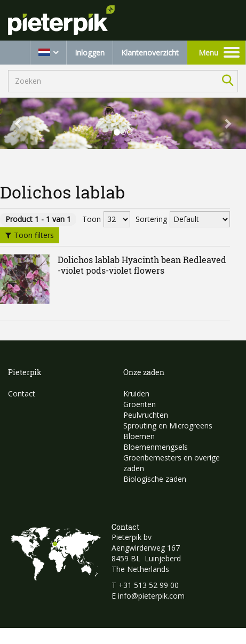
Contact (22, 393)
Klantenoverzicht (150, 53)
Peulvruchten (146, 415)
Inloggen (90, 53)
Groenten (140, 404)
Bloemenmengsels (156, 447)
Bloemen (139, 436)
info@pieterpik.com (151, 596)
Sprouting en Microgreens (168, 426)
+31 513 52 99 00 (149, 585)
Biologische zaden (155, 479)
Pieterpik (25, 372)
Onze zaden (144, 372)
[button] (18, 123)
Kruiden (136, 393)
